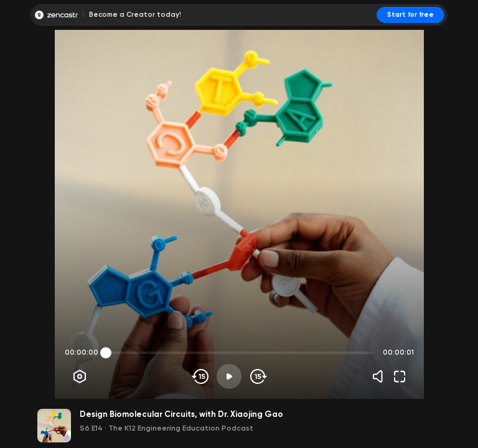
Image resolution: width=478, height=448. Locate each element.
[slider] (106, 353)
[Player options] (80, 376)
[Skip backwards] (201, 376)
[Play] (229, 376)
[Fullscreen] (400, 376)
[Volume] (381, 376)
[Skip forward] (257, 376)
